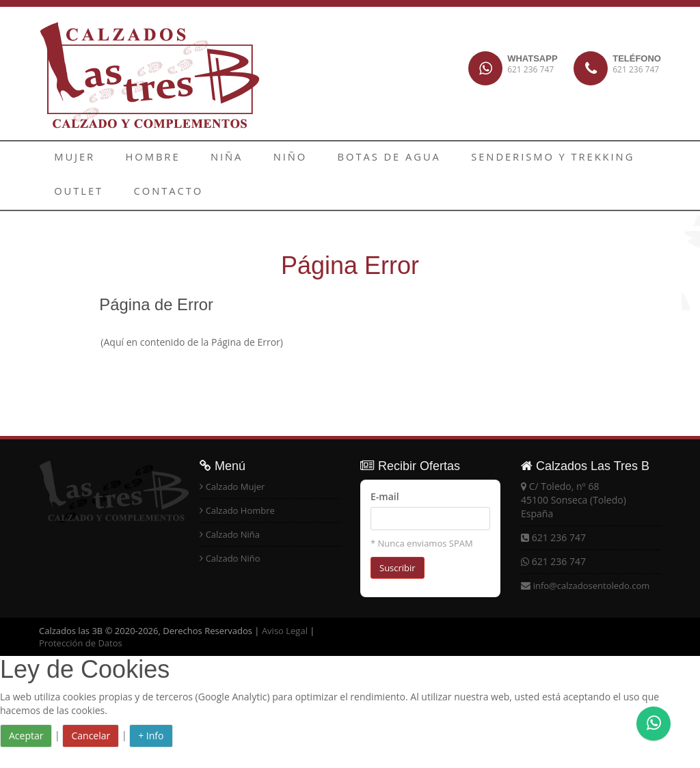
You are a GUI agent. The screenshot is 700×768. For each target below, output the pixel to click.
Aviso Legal (285, 631)
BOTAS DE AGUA (331, 159)
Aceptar (26, 736)
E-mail (385, 496)
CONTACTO (82, 193)
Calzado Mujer (235, 486)
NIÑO (247, 159)
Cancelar (91, 736)
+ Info (151, 736)
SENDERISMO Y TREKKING (474, 159)
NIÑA (195, 159)
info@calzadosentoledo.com (592, 586)
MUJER (68, 159)
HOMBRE (134, 159)
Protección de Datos (81, 643)
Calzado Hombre (240, 510)
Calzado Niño (233, 558)
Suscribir (398, 568)
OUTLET (593, 159)
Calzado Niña (233, 534)
